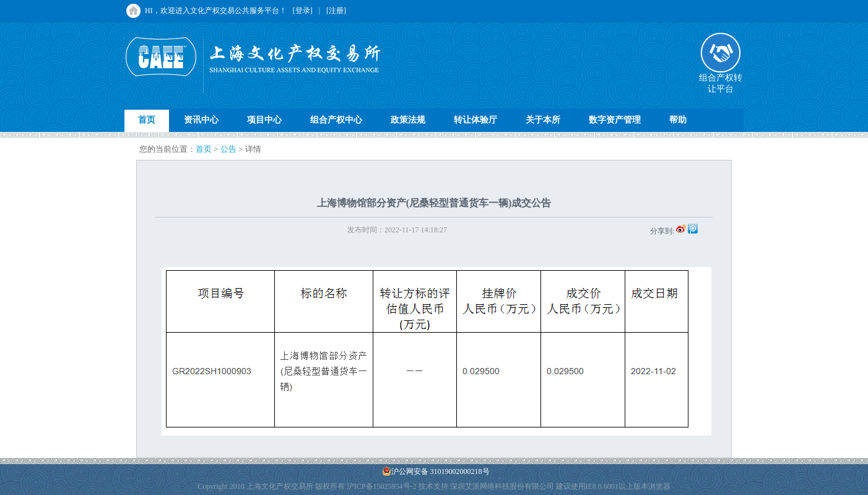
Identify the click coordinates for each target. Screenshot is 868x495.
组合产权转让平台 (721, 79)
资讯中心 (201, 120)
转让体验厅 (475, 120)
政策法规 (408, 120)
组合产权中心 (336, 120)
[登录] (303, 11)
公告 (228, 149)
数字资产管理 (615, 120)
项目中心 (264, 120)
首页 (147, 120)
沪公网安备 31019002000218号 (436, 471)
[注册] (336, 11)
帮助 (678, 120)
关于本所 (543, 120)
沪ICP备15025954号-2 (382, 486)
